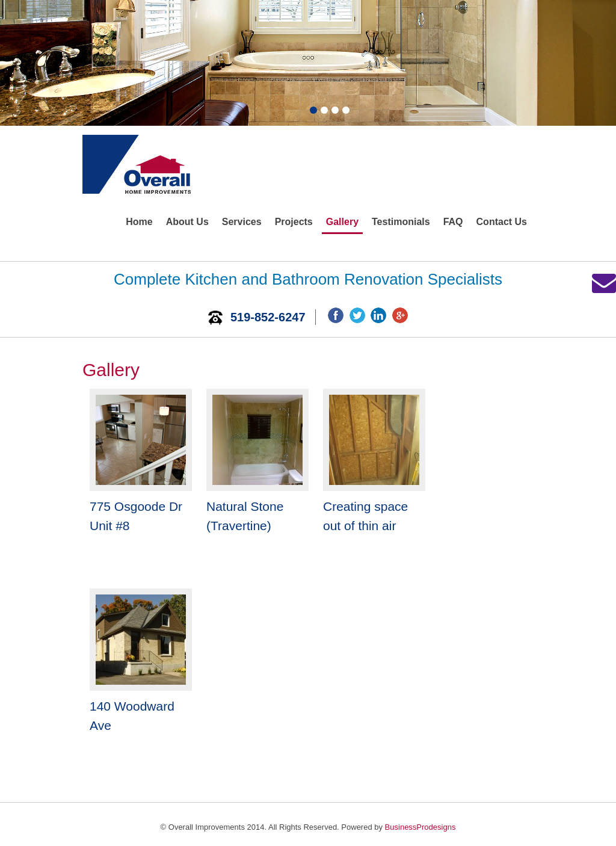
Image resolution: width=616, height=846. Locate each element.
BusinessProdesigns (420, 827)
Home (139, 222)
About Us (187, 222)
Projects (294, 222)
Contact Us (502, 222)
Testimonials (401, 222)
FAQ (453, 222)
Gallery (342, 222)
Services (242, 222)
